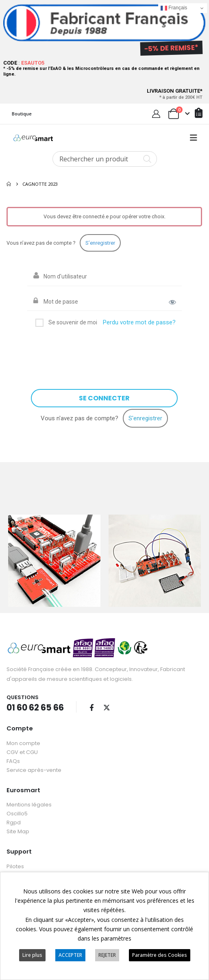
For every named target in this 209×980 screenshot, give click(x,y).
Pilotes (15, 865)
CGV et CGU (22, 751)
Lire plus (32, 955)
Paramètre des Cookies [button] (160, 955)
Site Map (18, 831)
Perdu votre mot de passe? (139, 322)
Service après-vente (34, 769)
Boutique (22, 114)
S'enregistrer (145, 418)
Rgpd (14, 822)
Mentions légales (29, 804)
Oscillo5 (17, 813)
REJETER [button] (107, 955)
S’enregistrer (100, 243)
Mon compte (23, 742)
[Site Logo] (33, 138)
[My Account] (156, 114)
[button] (194, 138)
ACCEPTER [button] (70, 955)
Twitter (107, 706)
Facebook (91, 706)
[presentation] (93, 351)
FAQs (13, 760)
